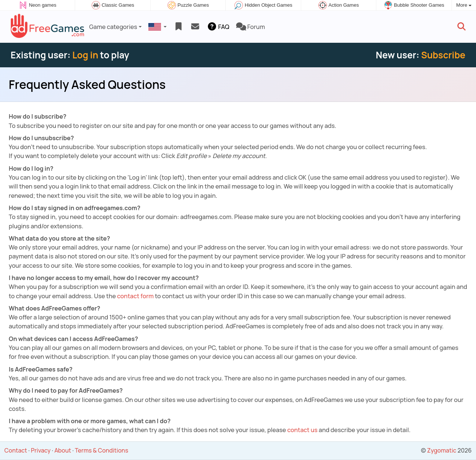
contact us (302, 430)
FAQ (218, 27)
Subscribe (443, 55)
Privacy (41, 450)
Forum (251, 27)
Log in (85, 55)
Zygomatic (442, 450)
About (63, 450)
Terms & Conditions (101, 450)
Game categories (113, 27)
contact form (135, 296)
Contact (16, 450)
